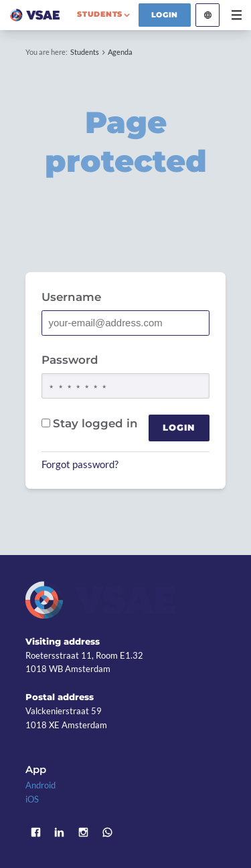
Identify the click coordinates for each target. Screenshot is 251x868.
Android (40, 785)
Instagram (84, 832)
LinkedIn (60, 832)
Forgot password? (80, 464)
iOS (32, 799)
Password (70, 360)
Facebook (35, 832)
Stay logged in (90, 423)
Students (85, 52)
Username (71, 297)
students (100, 14)
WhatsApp (107, 832)
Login (165, 15)
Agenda (120, 52)
